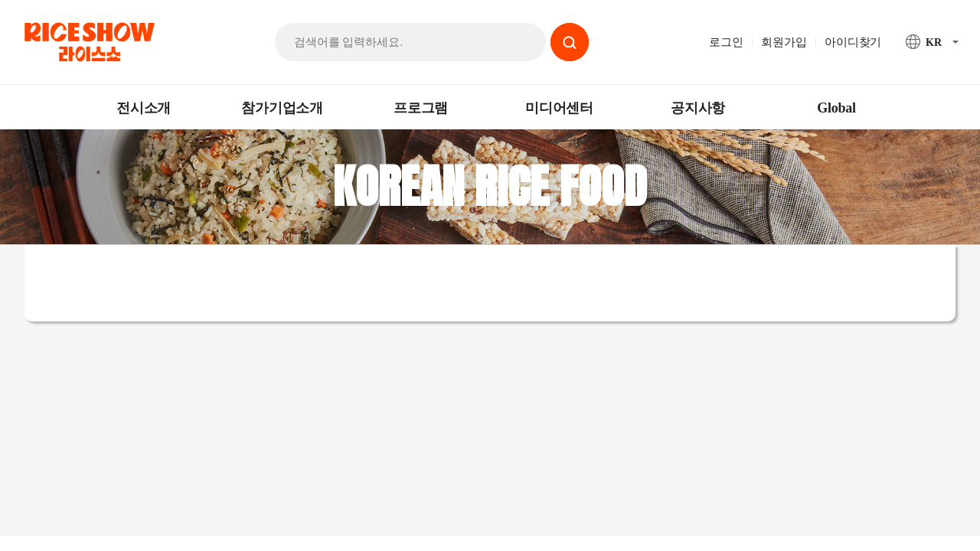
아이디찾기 (853, 42)
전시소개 (144, 108)
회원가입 (784, 42)
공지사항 (698, 108)
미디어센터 (559, 108)
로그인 (726, 42)
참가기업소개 (282, 108)
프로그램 (421, 108)
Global (836, 108)
